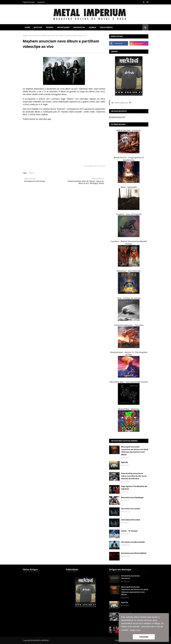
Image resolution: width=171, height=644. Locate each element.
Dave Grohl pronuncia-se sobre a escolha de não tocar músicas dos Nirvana (134, 476)
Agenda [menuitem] (92, 27)
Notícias (37, 35)
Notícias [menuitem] (38, 27)
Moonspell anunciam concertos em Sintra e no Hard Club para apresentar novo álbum (135, 451)
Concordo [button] (144, 637)
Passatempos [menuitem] (106, 27)
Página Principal (29, 2)
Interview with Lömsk (131, 520)
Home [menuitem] (27, 27)
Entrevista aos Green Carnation (130, 577)
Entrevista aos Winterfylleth (134, 553)
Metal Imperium (121, 103)
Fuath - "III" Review (129, 531)
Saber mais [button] (135, 630)
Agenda (125, 462)
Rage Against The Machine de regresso (134, 488)
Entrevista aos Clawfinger (132, 497)
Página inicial (28, 35)
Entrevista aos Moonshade (133, 542)
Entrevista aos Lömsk (131, 509)
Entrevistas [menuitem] (79, 27)
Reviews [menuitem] (50, 27)
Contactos (41, 2)
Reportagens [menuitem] (63, 27)
